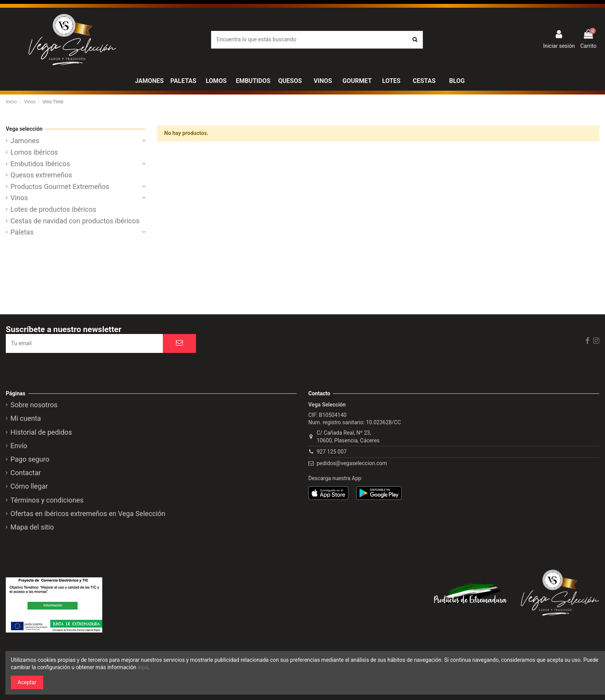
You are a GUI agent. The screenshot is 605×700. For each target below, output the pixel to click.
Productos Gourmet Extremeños (60, 187)
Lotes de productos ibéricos (53, 209)
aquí (143, 667)
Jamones (25, 141)
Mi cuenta (26, 418)
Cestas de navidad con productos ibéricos (75, 221)
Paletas (22, 232)
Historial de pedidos (41, 432)
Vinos (19, 198)
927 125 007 (332, 452)
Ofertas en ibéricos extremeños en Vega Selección (88, 514)
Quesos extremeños (41, 175)
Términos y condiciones (47, 500)
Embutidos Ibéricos (40, 164)
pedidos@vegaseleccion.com (352, 463)
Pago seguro (30, 459)
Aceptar (27, 682)
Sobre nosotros (34, 405)
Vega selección (24, 129)
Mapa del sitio (32, 527)
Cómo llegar (29, 486)
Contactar (26, 473)
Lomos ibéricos (34, 152)
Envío (19, 446)
